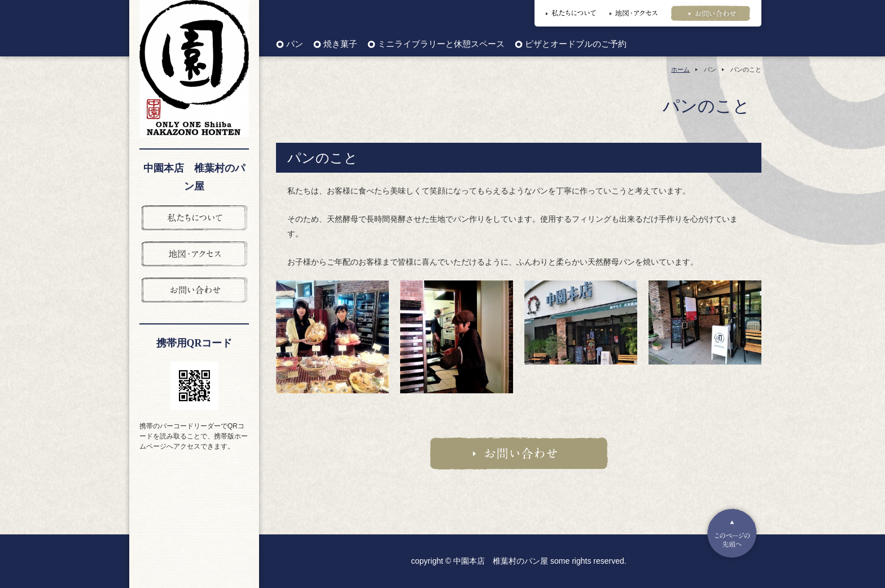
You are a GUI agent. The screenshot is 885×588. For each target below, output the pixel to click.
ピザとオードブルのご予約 (576, 44)
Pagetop (732, 533)
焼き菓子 (340, 44)
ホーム (680, 69)
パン (295, 44)
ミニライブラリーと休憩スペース (441, 44)
